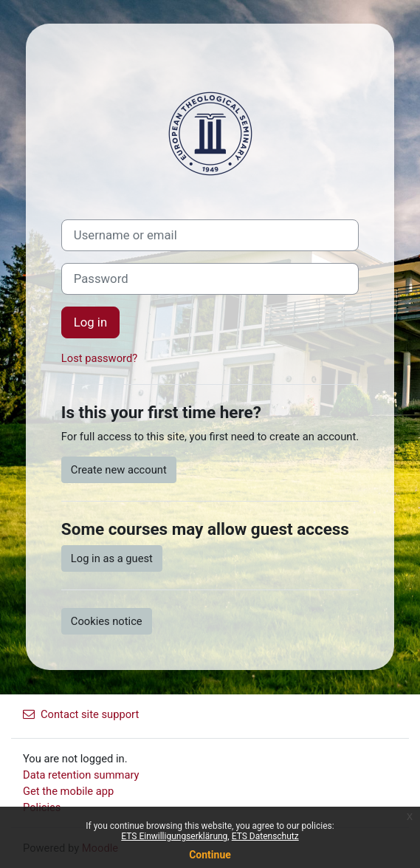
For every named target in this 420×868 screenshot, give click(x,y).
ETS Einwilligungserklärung (174, 836)
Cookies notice (107, 621)
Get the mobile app (68, 791)
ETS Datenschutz (265, 836)
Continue (210, 855)
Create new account (119, 470)
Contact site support (81, 714)
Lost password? (99, 358)
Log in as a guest (112, 558)
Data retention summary (81, 775)
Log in (90, 322)
